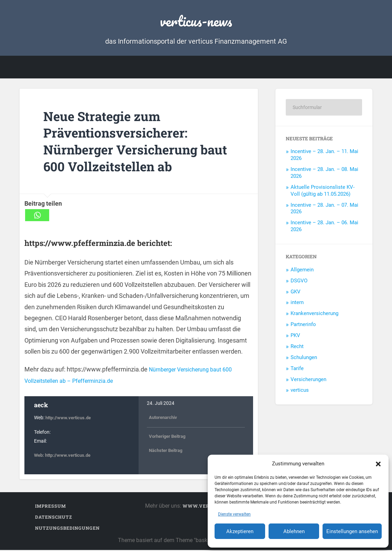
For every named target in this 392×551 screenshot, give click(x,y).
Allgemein (302, 271)
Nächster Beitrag (167, 451)
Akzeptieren (240, 531)
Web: (40, 456)
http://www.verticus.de (70, 419)
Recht (297, 347)
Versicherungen (308, 380)
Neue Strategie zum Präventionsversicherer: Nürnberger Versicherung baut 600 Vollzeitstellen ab (131, 142)
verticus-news (196, 20)
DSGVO (299, 282)
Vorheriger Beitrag (169, 437)
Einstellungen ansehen (352, 531)
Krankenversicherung (314, 314)
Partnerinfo (303, 325)
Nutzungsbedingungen (67, 529)
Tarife (297, 369)
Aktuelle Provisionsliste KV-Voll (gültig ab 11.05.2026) (323, 192)
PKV (295, 336)
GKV (296, 293)
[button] (378, 464)
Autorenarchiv (164, 418)
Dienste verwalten (234, 514)
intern (297, 303)
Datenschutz (54, 518)
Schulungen (304, 358)
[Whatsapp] (37, 216)
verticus (300, 391)
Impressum (51, 507)
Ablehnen (294, 531)
